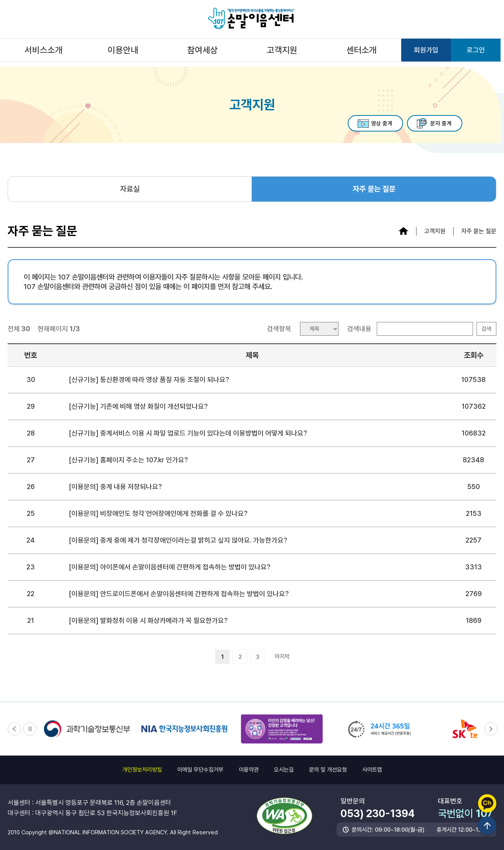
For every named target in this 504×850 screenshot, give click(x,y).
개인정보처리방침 (142, 770)
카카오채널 (487, 803)
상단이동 (487, 826)
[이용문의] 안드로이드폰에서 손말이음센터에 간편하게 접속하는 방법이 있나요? (179, 594)
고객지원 (282, 50)
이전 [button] (14, 729)
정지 (30, 729)
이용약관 (249, 770)
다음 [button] (490, 729)
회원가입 (426, 50)
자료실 (130, 189)
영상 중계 (371, 123)
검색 (486, 329)
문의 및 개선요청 (328, 770)
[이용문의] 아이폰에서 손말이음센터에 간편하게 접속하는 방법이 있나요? (170, 567)
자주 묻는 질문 (374, 189)
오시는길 (284, 770)
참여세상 (203, 50)
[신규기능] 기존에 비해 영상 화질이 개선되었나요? (138, 406)
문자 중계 (438, 123)
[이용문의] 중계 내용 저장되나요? (115, 487)
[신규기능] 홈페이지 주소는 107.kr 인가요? (128, 460)
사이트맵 (372, 770)
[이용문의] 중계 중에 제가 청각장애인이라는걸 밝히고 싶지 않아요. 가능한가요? (178, 540)
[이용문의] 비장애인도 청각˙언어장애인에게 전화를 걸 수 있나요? (158, 513)
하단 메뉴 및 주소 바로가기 (0, 0)
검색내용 (359, 329)
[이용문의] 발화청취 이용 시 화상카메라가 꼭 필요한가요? (148, 620)
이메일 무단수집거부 (200, 770)
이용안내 (123, 50)
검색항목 (279, 329)
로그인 (476, 50)
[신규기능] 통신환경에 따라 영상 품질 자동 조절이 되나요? (149, 379)
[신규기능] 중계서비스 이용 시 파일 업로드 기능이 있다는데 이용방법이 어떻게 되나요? (188, 433)
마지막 (282, 657)
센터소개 (361, 50)
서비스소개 (44, 50)
